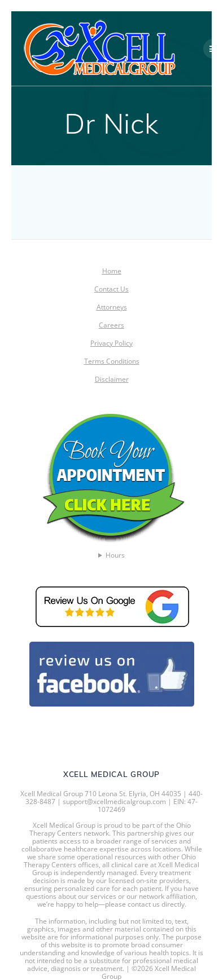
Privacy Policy (111, 343)
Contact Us (111, 289)
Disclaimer (112, 379)
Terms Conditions (112, 361)
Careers (111, 325)
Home (112, 271)
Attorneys (112, 307)
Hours (115, 555)
